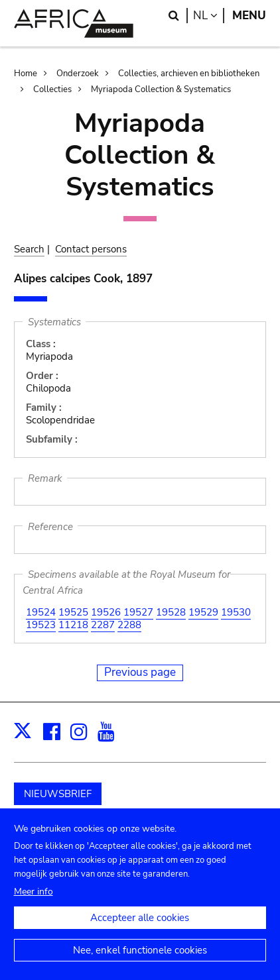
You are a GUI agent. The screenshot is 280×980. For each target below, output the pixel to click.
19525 (73, 612)
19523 (41, 625)
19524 (41, 612)
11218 (73, 625)
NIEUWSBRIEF (58, 794)
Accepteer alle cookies (140, 931)
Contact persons (91, 249)
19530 (236, 612)
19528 (171, 612)
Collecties (52, 89)
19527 (138, 612)
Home (26, 74)
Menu (249, 16)
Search (29, 249)
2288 (129, 625)
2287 (103, 625)
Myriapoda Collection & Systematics (161, 89)
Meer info (34, 905)
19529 (203, 612)
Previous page (140, 672)
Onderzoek (78, 74)
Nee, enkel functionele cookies (140, 963)
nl (209, 16)
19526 (106, 612)
